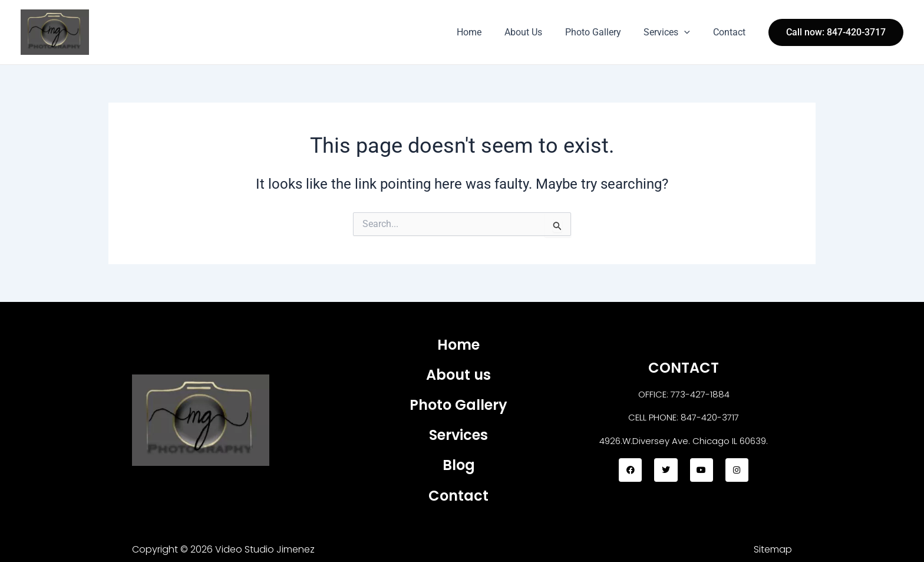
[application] (690, 32)
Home (487, 32)
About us (458, 375)
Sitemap (773, 549)
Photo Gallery (603, 32)
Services (673, 32)
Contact (731, 32)
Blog (459, 465)
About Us (537, 32)
